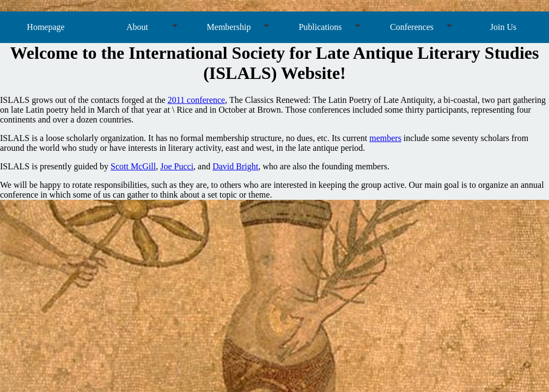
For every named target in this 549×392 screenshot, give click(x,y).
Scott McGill (133, 166)
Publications (320, 27)
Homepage (45, 27)
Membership (229, 27)
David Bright (235, 166)
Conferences (412, 27)
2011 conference (197, 100)
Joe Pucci (177, 166)
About (137, 27)
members (385, 138)
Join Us (503, 27)
